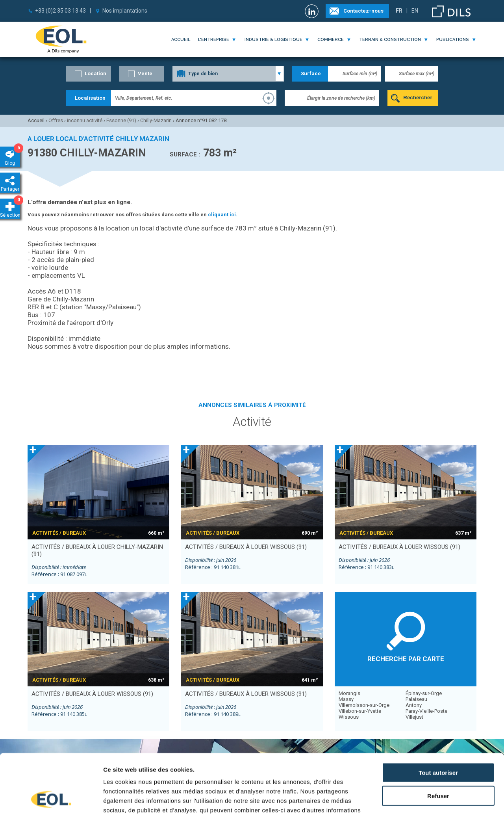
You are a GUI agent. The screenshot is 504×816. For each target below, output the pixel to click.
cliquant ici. (223, 215)
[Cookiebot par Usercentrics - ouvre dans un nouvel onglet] (51, 801)
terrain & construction (390, 40)
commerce (331, 40)
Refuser (438, 742)
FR (399, 11)
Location (95, 73)
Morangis (349, 693)
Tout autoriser (438, 718)
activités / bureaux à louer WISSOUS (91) (246, 547)
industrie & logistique (273, 40)
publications (453, 40)
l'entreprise (214, 40)
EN (415, 11)
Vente (145, 73)
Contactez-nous (363, 11)
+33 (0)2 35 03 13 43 (60, 11)
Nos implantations (125, 11)
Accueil (181, 40)
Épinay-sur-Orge (424, 693)
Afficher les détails (434, 800)
